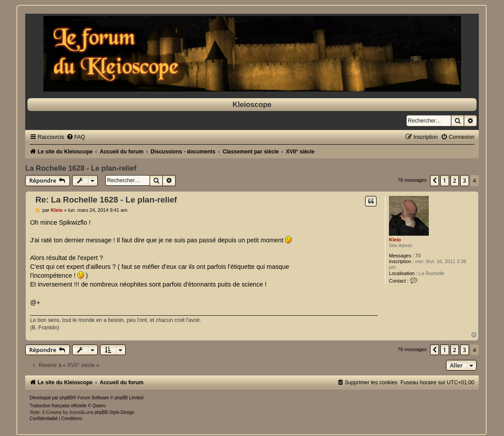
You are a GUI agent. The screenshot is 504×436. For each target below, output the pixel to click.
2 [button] (455, 180)
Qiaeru (99, 406)
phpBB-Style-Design (115, 412)
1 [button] (444, 180)
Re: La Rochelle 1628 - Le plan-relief (106, 200)
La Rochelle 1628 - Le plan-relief (81, 168)
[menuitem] (76, 137)
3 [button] (464, 180)
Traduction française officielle (58, 406)
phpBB (66, 398)
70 (418, 256)
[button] (435, 180)
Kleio (395, 240)
